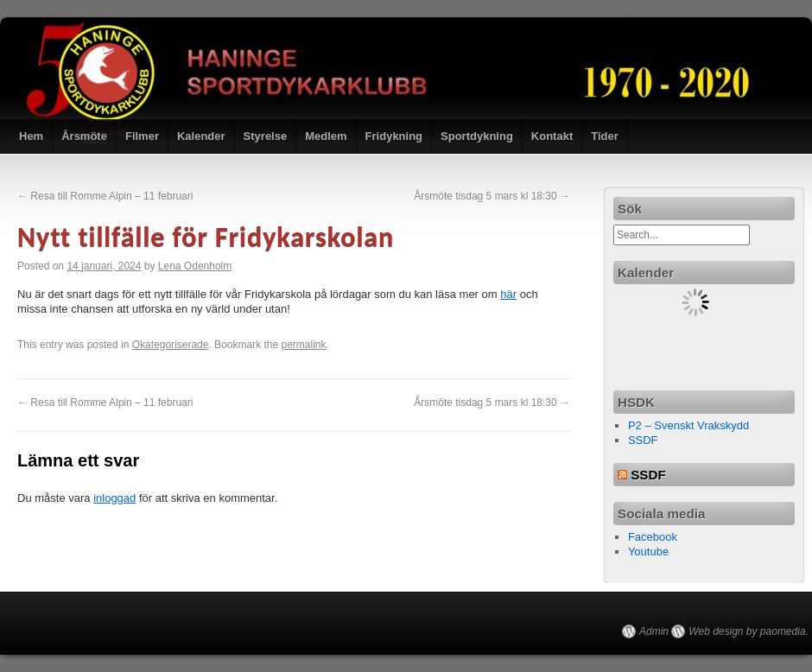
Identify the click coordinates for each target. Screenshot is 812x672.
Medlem (326, 136)
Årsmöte (84, 136)
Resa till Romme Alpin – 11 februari (105, 196)
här (508, 294)
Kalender (201, 136)
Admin (654, 631)
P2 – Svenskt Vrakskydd (688, 425)
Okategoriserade (171, 345)
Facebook (653, 537)
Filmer (142, 136)
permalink (304, 345)
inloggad (114, 498)
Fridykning (394, 136)
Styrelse (266, 136)
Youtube (648, 552)
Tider (605, 136)
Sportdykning (477, 136)
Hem (31, 136)
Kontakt (552, 136)
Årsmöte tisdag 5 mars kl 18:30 (492, 196)
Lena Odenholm (195, 266)
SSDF (643, 440)
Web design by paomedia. (749, 631)
